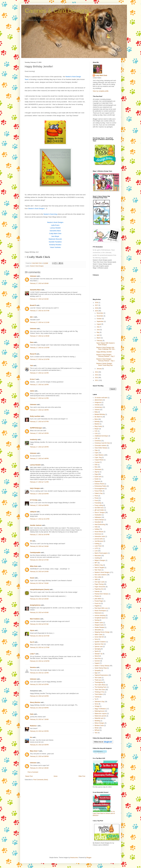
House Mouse (99, 532)
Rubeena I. (34, 726)
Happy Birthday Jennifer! (104, 352)
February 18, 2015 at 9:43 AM (39, 613)
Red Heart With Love (101, 608)
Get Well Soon (99, 508)
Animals (97, 405)
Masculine (98, 556)
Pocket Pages (99, 601)
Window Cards (99, 726)
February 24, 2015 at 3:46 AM (39, 768)
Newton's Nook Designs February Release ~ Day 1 (105, 360)
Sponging (98, 649)
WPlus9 (97, 730)
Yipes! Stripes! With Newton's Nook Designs (105, 344)
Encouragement (100, 489)
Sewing (97, 620)
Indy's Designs (35, 488)
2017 (97, 305)
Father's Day (99, 493)
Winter (97, 728)
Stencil (97, 656)
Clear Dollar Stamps (101, 448)
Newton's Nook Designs (37, 266)
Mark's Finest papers (101, 553)
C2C (96, 431)
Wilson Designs (99, 723)
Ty (95, 699)
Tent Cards (98, 678)
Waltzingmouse (99, 711)
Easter (97, 479)
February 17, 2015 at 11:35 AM (40, 336)
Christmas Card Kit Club (102, 443)
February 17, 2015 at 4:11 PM (39, 398)
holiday (97, 529)
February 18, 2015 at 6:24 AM (39, 572)
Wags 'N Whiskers (100, 709)
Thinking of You (99, 692)
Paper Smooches (100, 587)
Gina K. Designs (100, 513)
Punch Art (98, 603)
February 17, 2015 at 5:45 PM (39, 447)
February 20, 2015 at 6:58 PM (39, 745)
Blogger (89, 858)
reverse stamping (100, 615)
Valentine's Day (99, 702)
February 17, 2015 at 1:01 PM (39, 373)
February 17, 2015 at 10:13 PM (40, 519)
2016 (97, 308)
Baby (96, 412)
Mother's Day (99, 565)
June (98, 330)
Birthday (97, 422)
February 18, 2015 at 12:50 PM (40, 661)
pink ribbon (98, 599)
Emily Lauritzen (35, 416)
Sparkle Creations (100, 642)
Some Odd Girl (99, 637)
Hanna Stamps (99, 520)
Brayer (97, 429)
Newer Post (29, 776)
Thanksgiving (99, 682)
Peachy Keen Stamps (101, 594)
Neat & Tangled (99, 568)
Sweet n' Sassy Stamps (102, 666)
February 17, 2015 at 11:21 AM (40, 322)
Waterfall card (99, 718)
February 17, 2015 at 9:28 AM (39, 283)
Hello (96, 527)
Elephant (97, 481)
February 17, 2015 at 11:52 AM (40, 348)
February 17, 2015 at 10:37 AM (40, 311)
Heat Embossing (100, 524)
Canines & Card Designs (57, 11)
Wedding (97, 721)
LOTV (96, 548)
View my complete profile (101, 91)
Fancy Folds (98, 491)
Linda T (33, 654)
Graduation (98, 515)
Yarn (96, 733)
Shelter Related (99, 627)
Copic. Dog (98, 457)
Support (97, 663)
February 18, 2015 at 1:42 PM (39, 673)
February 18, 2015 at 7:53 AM (39, 583)
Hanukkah (98, 522)
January (99, 369)
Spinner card (99, 647)
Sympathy (98, 670)
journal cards (99, 539)
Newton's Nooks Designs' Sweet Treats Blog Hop (104, 364)
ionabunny (34, 440)
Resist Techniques (100, 611)
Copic (96, 453)
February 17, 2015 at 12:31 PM (40, 359)
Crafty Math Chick (101, 75)
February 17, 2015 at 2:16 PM (39, 385)
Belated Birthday (100, 414)
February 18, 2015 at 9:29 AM (39, 599)
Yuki (32, 366)
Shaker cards (99, 623)
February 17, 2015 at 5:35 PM (39, 433)
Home (56, 776)
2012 (97, 378)
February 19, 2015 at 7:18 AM (39, 719)
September (100, 321)
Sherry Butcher (35, 702)
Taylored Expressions (101, 675)
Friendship (98, 503)
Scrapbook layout (100, 618)
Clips (96, 450)
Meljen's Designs (100, 560)
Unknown (33, 276)
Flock (96, 496)
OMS (96, 580)
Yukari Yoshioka (55, 247)
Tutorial (97, 697)
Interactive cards (100, 536)
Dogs (96, 474)
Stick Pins (98, 659)
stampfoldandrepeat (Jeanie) (40, 590)
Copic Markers (99, 455)
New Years (98, 570)
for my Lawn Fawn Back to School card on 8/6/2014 (104, 813)
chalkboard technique (101, 436)
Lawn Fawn (98, 546)
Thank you (98, 680)
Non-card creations (101, 575)
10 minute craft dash (101, 398)
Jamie (32, 391)
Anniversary (98, 407)
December (100, 313)
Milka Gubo (34, 566)
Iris (31, 737)
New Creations (35, 619)
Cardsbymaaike (35, 553)
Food (96, 501)
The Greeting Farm (101, 687)
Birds (96, 419)
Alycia (32, 630)
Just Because (99, 541)
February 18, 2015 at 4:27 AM (39, 560)
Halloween (98, 517)
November (100, 316)
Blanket (97, 424)
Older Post (82, 776)
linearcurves (74, 858)
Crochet (97, 462)
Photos (97, 596)
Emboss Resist (99, 484)
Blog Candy (98, 426)
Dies (96, 467)
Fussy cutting (99, 505)
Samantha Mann (35, 290)
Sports (97, 651)
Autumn (97, 410)
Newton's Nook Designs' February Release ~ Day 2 (105, 355)
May (98, 332)
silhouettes (98, 630)
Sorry (96, 639)
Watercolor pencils (100, 716)
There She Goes (100, 690)
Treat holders (99, 694)
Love (96, 551)
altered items (99, 400)
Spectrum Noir (99, 644)
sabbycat (33, 512)
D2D (96, 465)
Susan (32, 578)
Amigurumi (98, 402)
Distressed (98, 469)
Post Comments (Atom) (41, 780)
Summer (97, 661)
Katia (32, 714)
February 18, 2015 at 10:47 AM (40, 636)
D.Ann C (33, 379)
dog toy (97, 472)
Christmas (98, 441)
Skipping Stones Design (102, 632)
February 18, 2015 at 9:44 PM (39, 696)
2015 (97, 311)
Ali (31, 541)
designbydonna (35, 605)
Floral (96, 498)
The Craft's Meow (100, 685)
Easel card (98, 477)
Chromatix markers (101, 446)
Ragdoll (97, 606)
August (99, 324)
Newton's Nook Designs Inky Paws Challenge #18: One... (106, 348)
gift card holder (99, 510)
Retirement (98, 613)
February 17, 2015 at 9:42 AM (39, 299)
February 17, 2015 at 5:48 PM (39, 459)
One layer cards (100, 582)
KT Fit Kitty (34, 500)
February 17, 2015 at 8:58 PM (39, 505)
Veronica (33, 667)
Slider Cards (99, 635)
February (100, 341)
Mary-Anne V (34, 751)
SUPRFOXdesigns (36, 428)
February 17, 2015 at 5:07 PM (39, 422)
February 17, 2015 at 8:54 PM (39, 494)
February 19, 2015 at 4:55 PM (39, 731)
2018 (97, 303)
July (98, 327)
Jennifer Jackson (36, 525)
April (98, 335)
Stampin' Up (98, 654)
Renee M (33, 354)
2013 (97, 375)
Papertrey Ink (99, 589)
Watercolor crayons (101, 714)
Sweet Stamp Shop (101, 668)
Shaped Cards (99, 625)
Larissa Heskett (35, 465)
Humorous (98, 534)
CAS (96, 434)
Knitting (97, 544)
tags (96, 673)
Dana (32, 342)
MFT (96, 563)
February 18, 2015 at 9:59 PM (39, 708)
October (99, 319)
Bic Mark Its (98, 417)
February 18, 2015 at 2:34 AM (39, 546)
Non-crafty (98, 577)
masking (97, 558)
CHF (96, 438)
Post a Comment (33, 772)
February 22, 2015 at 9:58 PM (39, 756)
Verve (96, 704)
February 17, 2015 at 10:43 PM (40, 535)
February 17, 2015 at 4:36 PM (39, 410)
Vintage (97, 706)
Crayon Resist (99, 460)
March (99, 338)
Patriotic (97, 591)
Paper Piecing (99, 584)
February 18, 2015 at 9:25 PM (39, 684)
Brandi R (33, 305)
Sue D (32, 642)
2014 (97, 372)
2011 (97, 380)
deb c (32, 317)
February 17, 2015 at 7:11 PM (39, 482)
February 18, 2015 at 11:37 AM (40, 647)
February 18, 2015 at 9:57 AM (39, 624)
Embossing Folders (101, 486)
